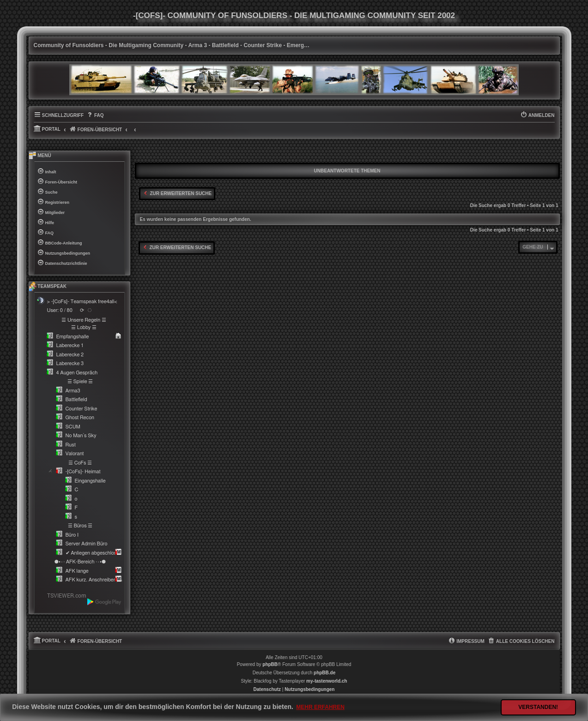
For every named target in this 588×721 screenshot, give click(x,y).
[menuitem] (95, 116)
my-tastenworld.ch (327, 681)
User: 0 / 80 (60, 310)
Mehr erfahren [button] (320, 707)
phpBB (270, 664)
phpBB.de (324, 673)
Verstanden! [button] (538, 707)
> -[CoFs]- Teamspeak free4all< (82, 302)
